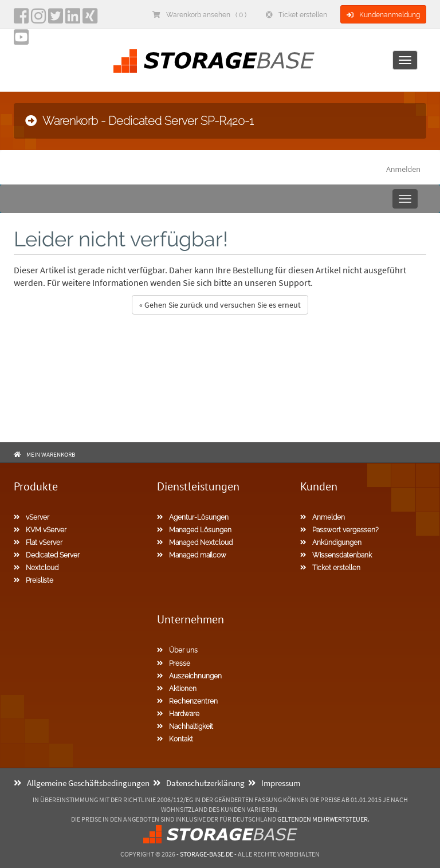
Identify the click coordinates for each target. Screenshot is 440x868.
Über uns (177, 650)
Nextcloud (36, 568)
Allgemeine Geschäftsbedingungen (82, 783)
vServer (32, 517)
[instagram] (38, 19)
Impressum (274, 783)
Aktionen (177, 689)
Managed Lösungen (194, 530)
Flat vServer (38, 543)
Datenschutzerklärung (199, 783)
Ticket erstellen (296, 15)
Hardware (178, 714)
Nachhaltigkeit (185, 726)
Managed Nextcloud (195, 543)
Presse (174, 663)
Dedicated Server (47, 555)
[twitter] (56, 19)
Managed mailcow (192, 555)
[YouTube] (21, 41)
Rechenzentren (187, 701)
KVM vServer (40, 530)
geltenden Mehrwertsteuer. (323, 819)
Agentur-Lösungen (193, 517)
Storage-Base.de (207, 854)
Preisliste (34, 580)
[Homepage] (214, 61)
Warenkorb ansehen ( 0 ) (199, 15)
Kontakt (175, 739)
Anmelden (403, 169)
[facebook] (21, 19)
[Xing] (90, 19)
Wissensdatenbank (336, 555)
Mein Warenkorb (51, 454)
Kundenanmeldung (383, 15)
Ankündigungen (331, 543)
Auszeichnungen (189, 676)
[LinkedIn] (73, 19)
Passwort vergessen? (339, 530)
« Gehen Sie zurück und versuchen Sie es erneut (220, 305)
